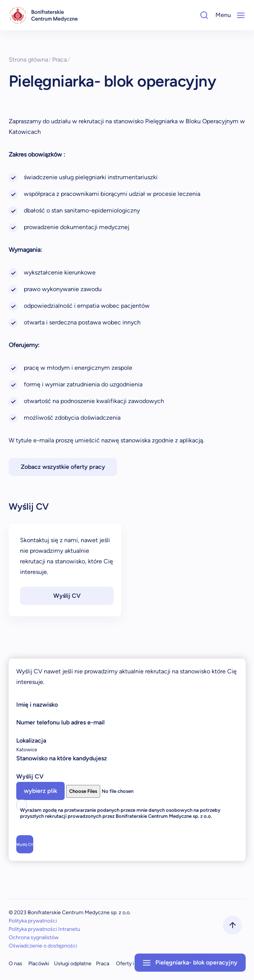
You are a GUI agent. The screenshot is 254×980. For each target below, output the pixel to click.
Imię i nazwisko (37, 705)
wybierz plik (40, 791)
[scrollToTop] (232, 925)
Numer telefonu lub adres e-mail (60, 722)
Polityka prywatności (33, 921)
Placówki (39, 964)
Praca (61, 60)
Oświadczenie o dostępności (43, 946)
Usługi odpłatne (73, 964)
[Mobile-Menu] (241, 15)
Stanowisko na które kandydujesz (62, 758)
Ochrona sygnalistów (34, 937)
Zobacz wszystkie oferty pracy (63, 467)
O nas (15, 964)
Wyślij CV (67, 596)
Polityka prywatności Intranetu (44, 929)
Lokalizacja (31, 740)
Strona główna (30, 60)
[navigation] (43, 15)
